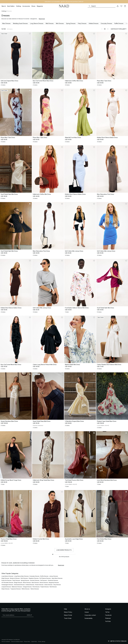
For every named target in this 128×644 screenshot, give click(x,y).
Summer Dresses (35, 580)
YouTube (108, 621)
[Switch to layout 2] (105, 29)
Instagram (108, 609)
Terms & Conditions (6, 642)
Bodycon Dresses (15, 578)
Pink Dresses (36, 587)
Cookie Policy (34, 642)
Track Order (68, 618)
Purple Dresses (45, 587)
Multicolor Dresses (17, 587)
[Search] (102, 6)
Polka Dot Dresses (7, 580)
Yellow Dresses (35, 589)
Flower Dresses (39, 585)
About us (87, 609)
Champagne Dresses (7, 585)
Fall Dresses (44, 580)
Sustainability (89, 618)
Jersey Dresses (54, 576)
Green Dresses (48, 585)
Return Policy (68, 612)
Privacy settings (42, 642)
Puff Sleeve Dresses (45, 578)
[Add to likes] (30, 34)
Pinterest (108, 618)
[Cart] (125, 6)
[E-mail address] (13, 615)
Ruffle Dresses (44, 576)
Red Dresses (53, 587)
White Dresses (26, 589)
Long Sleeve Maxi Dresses (21, 576)
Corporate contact (90, 615)
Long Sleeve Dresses (7, 576)
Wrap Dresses (5, 578)
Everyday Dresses (35, 576)
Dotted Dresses (30, 585)
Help (65, 609)
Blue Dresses (35, 583)
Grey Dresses (57, 585)
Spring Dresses (25, 580)
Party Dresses (16, 580)
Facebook (108, 615)
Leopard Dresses (6, 587)
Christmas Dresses (53, 580)
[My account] (118, 6)
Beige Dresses (18, 583)
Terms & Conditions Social (17, 642)
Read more (42, 19)
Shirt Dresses (24, 578)
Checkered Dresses (19, 585)
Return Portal (68, 615)
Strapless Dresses (34, 578)
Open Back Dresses (57, 578)
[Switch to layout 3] (108, 29)
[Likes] (121, 6)
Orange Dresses (27, 587)
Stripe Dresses (6, 589)
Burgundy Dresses (54, 583)
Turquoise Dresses (16, 589)
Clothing (4, 11)
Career (87, 612)
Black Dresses (27, 583)
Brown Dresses (44, 583)
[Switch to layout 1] (102, 29)
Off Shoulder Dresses (7, 583)
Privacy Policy (27, 642)
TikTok (107, 612)
